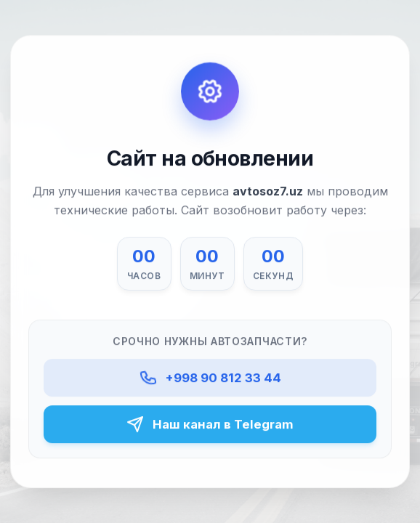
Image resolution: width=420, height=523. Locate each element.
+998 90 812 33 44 (210, 377)
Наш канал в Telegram (210, 424)
